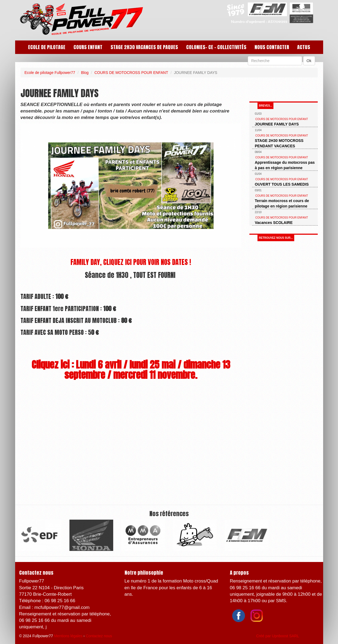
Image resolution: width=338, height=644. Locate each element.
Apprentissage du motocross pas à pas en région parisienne (285, 165)
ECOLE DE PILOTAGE (47, 47)
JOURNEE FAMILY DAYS (277, 124)
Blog (85, 73)
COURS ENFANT (88, 47)
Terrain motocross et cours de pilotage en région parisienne (282, 203)
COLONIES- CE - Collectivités (216, 47)
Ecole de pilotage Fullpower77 (50, 73)
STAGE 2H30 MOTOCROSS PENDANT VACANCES (279, 143)
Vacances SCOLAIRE (274, 223)
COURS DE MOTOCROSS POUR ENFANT (131, 73)
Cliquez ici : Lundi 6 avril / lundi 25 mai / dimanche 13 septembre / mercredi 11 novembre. (131, 370)
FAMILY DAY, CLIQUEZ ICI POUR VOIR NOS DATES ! (131, 262)
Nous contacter (272, 47)
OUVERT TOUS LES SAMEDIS (282, 184)
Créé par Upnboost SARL (278, 636)
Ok (309, 61)
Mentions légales (68, 636)
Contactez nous (99, 636)
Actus (304, 47)
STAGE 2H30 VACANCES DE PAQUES (144, 47)
